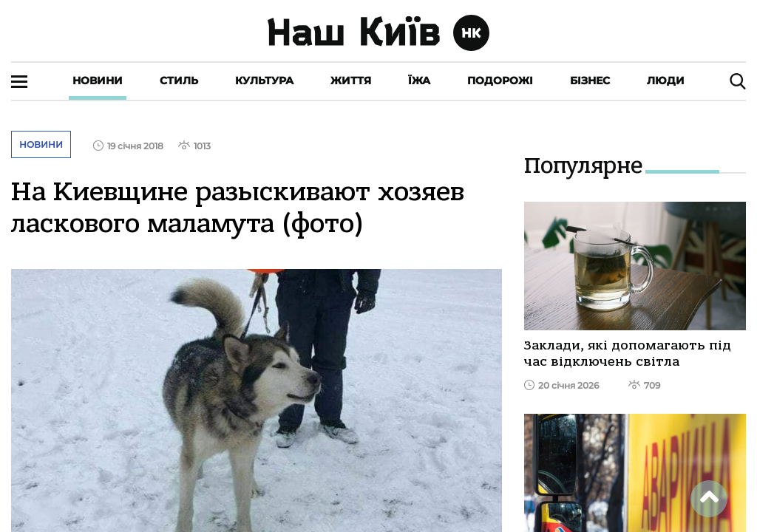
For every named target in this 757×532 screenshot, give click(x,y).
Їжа (419, 81)
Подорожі (500, 81)
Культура (264, 81)
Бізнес (590, 81)
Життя (351, 81)
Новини (98, 81)
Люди (666, 81)
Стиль (179, 81)
